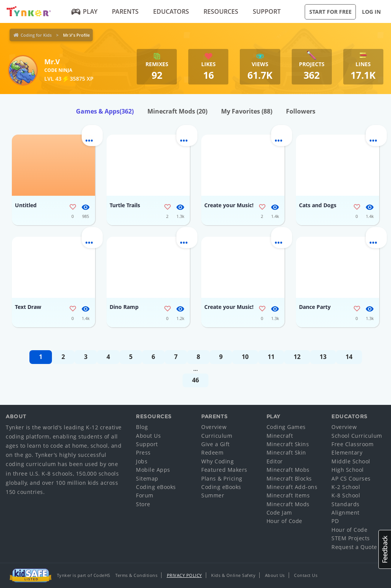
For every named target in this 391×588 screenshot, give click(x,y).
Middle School (351, 461)
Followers (301, 111)
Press (143, 452)
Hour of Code (284, 521)
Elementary (347, 452)
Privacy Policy (184, 575)
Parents (125, 11)
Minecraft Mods (177, 111)
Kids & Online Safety (233, 575)
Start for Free (330, 12)
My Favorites (247, 111)
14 (349, 357)
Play (85, 11)
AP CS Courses (351, 478)
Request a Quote (354, 547)
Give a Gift (216, 444)
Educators (171, 11)
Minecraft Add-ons (292, 487)
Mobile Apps (153, 470)
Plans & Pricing (222, 478)
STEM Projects (351, 538)
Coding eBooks (156, 487)
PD (335, 521)
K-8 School (346, 495)
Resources (221, 11)
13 (323, 357)
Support (267, 11)
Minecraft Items (288, 495)
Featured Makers (224, 470)
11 (271, 357)
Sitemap (147, 478)
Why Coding (217, 461)
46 (195, 380)
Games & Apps (105, 111)
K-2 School (346, 487)
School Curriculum (357, 436)
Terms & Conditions (136, 575)
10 (245, 357)
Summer (213, 495)
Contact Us (306, 575)
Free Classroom (352, 444)
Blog (142, 427)
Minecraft (280, 436)
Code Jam (279, 512)
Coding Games (286, 427)
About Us (148, 436)
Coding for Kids (36, 35)
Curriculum (217, 436)
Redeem (212, 452)
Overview (214, 427)
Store (143, 504)
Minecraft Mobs (288, 470)
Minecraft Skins (288, 444)
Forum (145, 495)
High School (348, 470)
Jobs (142, 461)
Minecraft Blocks (289, 478)
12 (297, 357)
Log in (371, 12)
